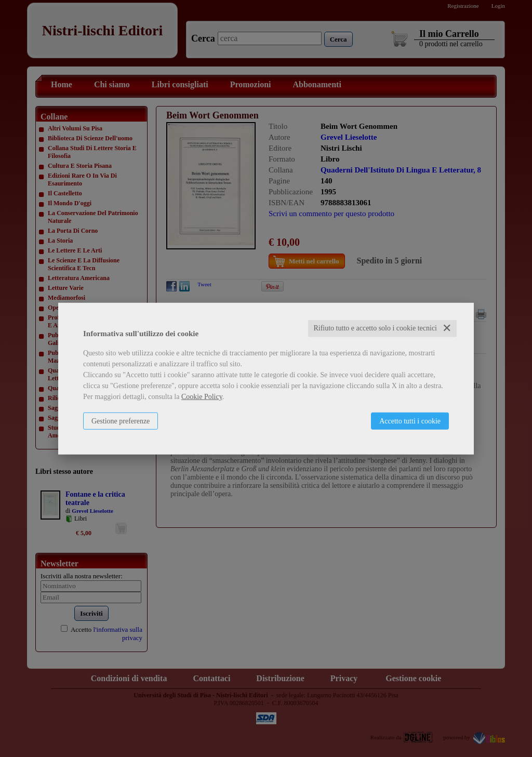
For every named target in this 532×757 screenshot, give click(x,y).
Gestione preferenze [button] (121, 421)
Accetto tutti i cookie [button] (410, 421)
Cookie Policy (202, 397)
